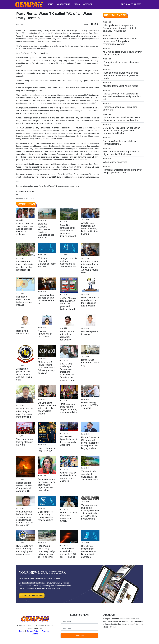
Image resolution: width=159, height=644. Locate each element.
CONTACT (88, 4)
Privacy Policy (33, 631)
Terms (21, 631)
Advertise (46, 631)
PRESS (77, 4)
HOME (50, 4)
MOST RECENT (63, 4)
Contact (35, 634)
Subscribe (79, 635)
